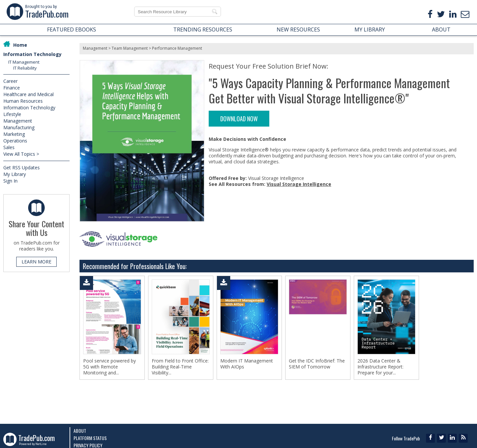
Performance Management (177, 48)
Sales (9, 147)
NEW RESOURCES (298, 29)
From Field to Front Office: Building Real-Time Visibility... (180, 367)
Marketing (14, 134)
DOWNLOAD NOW (239, 119)
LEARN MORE (36, 262)
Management (18, 121)
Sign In (10, 181)
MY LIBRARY (370, 29)
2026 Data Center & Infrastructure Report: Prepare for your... (380, 367)
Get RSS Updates (22, 168)
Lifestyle (12, 114)
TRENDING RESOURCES (203, 29)
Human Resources (23, 101)
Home (20, 45)
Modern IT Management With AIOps (247, 364)
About (80, 431)
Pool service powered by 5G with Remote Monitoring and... (109, 367)
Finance (12, 88)
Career (10, 81)
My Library (15, 174)
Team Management (130, 48)
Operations (15, 141)
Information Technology (32, 54)
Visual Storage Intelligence (299, 184)
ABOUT (441, 29)
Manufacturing (19, 127)
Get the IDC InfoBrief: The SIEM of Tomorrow (317, 364)
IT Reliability (25, 68)
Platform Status (90, 438)
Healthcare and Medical (28, 94)
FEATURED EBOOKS (72, 29)
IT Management (24, 62)
